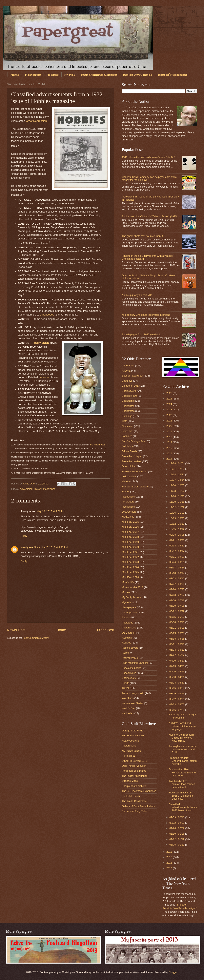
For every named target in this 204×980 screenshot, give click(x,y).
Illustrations (128, 497)
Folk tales (127, 446)
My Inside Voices (131, 751)
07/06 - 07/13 (177, 600)
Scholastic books (131, 668)
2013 (170, 852)
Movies (126, 592)
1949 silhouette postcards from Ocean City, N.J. (149, 157)
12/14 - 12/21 (177, 474)
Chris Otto (29, 484)
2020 (170, 426)
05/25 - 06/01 (177, 633)
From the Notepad (132, 456)
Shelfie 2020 (129, 678)
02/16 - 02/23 (177, 710)
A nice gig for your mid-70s (137, 295)
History (38, 489)
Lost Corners (129, 512)
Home (15, 75)
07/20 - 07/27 (177, 589)
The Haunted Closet (133, 735)
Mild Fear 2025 (130, 572)
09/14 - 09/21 (177, 546)
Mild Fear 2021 (130, 552)
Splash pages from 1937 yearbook (141, 334)
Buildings (127, 416)
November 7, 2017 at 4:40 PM (51, 547)
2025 (170, 399)
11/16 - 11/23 (177, 496)
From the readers (132, 461)
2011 (170, 863)
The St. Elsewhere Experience (139, 791)
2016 (170, 448)
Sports (125, 683)
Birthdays (127, 381)
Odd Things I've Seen (134, 766)
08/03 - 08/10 (177, 578)
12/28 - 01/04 (177, 463)
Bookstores (128, 411)
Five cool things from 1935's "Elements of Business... (182, 796)
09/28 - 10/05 (177, 535)
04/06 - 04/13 (177, 672)
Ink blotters (128, 502)
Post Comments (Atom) (36, 638)
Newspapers (129, 607)
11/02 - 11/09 (177, 507)
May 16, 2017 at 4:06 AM (50, 511)
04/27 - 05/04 (177, 655)
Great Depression (36, 121)
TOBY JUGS (41, 343)
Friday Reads (129, 451)
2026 (170, 393)
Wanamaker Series (133, 703)
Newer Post (16, 630)
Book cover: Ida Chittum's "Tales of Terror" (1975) (150, 216)
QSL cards (128, 633)
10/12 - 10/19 (177, 524)
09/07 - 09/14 (177, 551)
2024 (170, 404)
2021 (170, 421)
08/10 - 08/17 (177, 573)
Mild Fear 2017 (130, 532)
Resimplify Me (130, 658)
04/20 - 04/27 (177, 661)
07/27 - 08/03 (177, 584)
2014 (170, 459)
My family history (131, 597)
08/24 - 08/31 (177, 562)
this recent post (97, 445)
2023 (170, 409)
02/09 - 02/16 (177, 817)
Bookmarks (128, 401)
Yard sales (128, 713)
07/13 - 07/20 (177, 595)
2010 (170, 868)
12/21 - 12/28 (177, 469)
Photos (70, 75)
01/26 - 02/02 (177, 828)
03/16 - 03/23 (177, 688)
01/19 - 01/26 (177, 834)
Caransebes (47, 315)
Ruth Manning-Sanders (99, 75)
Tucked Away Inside (137, 75)
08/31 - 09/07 (177, 557)
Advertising (26, 489)
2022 (170, 415)
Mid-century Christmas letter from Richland (146, 315)
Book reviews (129, 396)
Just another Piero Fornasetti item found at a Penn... (182, 772)
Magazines (49, 489)
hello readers (129, 476)
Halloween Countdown (135, 471)
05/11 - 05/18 (177, 644)
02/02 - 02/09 (177, 823)
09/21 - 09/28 (177, 540)
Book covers (129, 391)
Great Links (128, 466)
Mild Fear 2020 (130, 547)
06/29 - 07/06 (177, 606)
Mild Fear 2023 (130, 562)
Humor (126, 491)
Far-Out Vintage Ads (133, 441)
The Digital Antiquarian (135, 776)
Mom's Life (128, 582)
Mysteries (127, 602)
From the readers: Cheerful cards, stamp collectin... (183, 761)
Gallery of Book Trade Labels (138, 806)
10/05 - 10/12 (177, 529)
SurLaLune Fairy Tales (135, 811)
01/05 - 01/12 (177, 845)
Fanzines (127, 436)
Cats (124, 421)
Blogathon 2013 (131, 386)
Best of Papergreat (132, 376)
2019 (170, 431)
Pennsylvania (129, 612)
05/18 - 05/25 (177, 639)
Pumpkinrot (128, 756)
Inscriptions (128, 507)
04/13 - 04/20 (177, 666)
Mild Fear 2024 (130, 567)
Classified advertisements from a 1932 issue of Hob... (183, 807)
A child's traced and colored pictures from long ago (182, 726)
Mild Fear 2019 (130, 542)
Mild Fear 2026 (130, 577)
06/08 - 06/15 (177, 622)
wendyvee (27, 547)
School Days (129, 673)
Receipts (127, 638)
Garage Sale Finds (132, 731)
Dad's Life (127, 431)
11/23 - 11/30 (177, 491)
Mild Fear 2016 (130, 527)
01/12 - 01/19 (177, 839)
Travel (125, 688)
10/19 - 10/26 (177, 518)
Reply (24, 536)
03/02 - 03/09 (177, 699)
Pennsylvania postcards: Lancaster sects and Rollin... (183, 749)
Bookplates (128, 406)
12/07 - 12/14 (177, 480)
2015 (170, 453)
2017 (170, 442)
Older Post (105, 630)
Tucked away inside (133, 693)
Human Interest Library (135, 487)
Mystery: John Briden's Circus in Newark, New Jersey (182, 738)
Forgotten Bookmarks (134, 771)
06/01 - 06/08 (177, 628)
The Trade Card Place (134, 801)
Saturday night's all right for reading (182, 716)
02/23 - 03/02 (177, 704)
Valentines (128, 698)
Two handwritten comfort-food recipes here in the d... (182, 784)
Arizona (126, 371)
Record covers (130, 648)
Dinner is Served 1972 (134, 761)
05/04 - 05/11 (177, 650)
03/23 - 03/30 (177, 683)
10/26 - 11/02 (177, 513)
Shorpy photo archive (134, 786)
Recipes (53, 75)
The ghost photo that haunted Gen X (142, 236)
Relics (125, 653)
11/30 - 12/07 (177, 485)
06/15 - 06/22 (177, 617)
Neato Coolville (130, 741)
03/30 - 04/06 (177, 677)
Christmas (128, 426)
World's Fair (129, 708)
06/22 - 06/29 (177, 611)
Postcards (33, 75)
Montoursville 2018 (133, 587)
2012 (170, 857)
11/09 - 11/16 (177, 502)
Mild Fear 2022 (130, 557)
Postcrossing (129, 628)
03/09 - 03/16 (177, 694)
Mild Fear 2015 (130, 522)
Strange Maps (130, 781)
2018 (170, 437)
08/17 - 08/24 (177, 568)
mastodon (44, 377)
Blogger (173, 972)
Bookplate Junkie (132, 796)
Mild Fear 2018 (130, 537)
